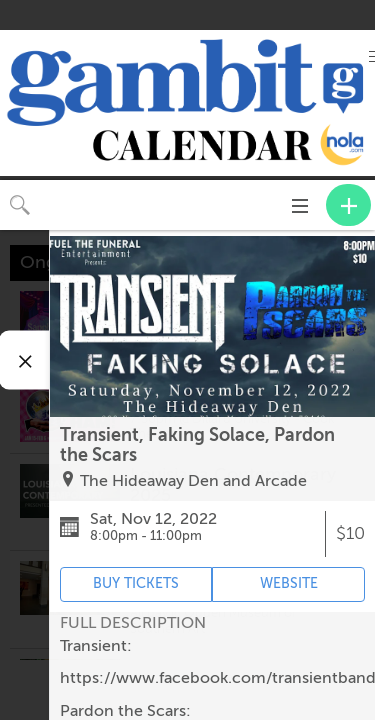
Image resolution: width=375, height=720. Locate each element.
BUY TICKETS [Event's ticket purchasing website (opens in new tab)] (136, 583)
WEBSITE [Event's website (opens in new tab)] (289, 583)
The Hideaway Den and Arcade (193, 481)
